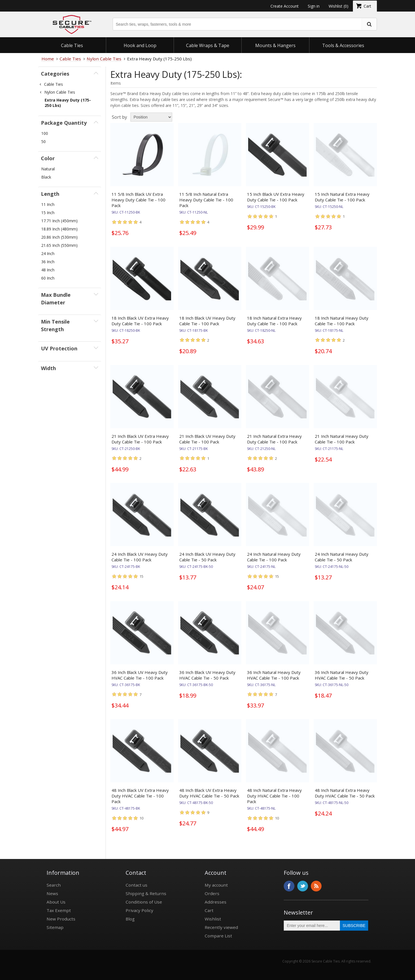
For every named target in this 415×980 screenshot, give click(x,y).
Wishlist (213, 919)
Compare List (218, 936)
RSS (316, 886)
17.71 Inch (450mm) (59, 221)
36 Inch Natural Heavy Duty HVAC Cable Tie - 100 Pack (274, 675)
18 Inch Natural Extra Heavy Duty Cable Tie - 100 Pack (274, 321)
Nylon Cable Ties (60, 92)
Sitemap (55, 927)
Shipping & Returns (146, 893)
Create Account (285, 6)
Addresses (216, 902)
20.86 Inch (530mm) (59, 237)
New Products (61, 919)
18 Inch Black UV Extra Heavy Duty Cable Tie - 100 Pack (140, 321)
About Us (56, 902)
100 (45, 133)
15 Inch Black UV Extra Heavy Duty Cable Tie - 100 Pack (276, 197)
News (52, 893)
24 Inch (48, 253)
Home (48, 59)
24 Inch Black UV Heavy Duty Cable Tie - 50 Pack (207, 557)
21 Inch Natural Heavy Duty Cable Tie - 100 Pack (342, 439)
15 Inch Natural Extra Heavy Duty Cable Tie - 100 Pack (342, 197)
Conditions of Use (144, 902)
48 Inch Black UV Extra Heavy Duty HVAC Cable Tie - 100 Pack (140, 796)
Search (54, 885)
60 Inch (48, 278)
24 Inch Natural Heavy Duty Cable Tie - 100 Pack (274, 557)
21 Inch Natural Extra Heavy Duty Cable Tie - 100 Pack (274, 439)
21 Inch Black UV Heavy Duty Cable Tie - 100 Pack (207, 439)
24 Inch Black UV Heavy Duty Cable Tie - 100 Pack (140, 557)
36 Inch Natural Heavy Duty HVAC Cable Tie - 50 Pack (342, 675)
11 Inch (48, 204)
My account (216, 885)
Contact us (136, 885)
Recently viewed (221, 927)
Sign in (314, 6)
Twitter (303, 886)
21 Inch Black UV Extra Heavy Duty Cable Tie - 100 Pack (140, 439)
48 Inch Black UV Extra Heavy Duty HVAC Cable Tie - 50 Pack (209, 793)
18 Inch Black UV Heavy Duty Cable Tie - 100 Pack (207, 321)
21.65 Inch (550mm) (59, 245)
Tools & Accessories (343, 45)
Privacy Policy (139, 910)
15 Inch (48, 213)
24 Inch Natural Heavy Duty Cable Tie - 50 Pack (342, 557)
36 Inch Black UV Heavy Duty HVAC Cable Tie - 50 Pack (207, 675)
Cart (209, 910)
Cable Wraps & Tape (208, 45)
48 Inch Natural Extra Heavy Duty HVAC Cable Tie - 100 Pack (274, 796)
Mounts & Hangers (275, 45)
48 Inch (48, 270)
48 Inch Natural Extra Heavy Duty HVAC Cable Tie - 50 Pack (345, 793)
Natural (48, 169)
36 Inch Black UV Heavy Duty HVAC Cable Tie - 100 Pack (140, 675)
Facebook (289, 886)
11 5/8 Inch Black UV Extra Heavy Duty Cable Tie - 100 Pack (138, 200)
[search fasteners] (369, 24)
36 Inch (48, 262)
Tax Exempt (59, 910)
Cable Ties (72, 45)
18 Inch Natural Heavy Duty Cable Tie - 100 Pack (342, 321)
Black (46, 177)
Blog (130, 919)
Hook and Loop (140, 45)
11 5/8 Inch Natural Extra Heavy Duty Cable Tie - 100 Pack (206, 200)
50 (43, 141)
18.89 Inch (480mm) (59, 229)
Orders (212, 893)
